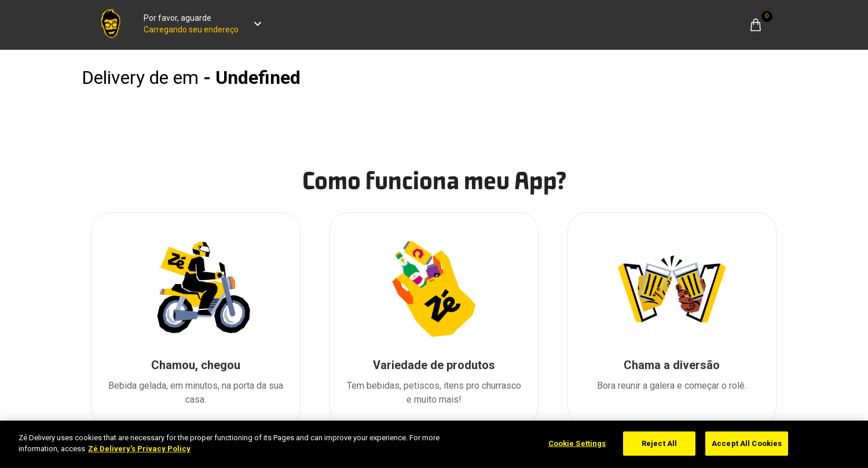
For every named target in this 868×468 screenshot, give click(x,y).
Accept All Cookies (747, 443)
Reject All (659, 443)
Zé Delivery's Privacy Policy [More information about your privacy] (139, 449)
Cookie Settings (577, 443)
